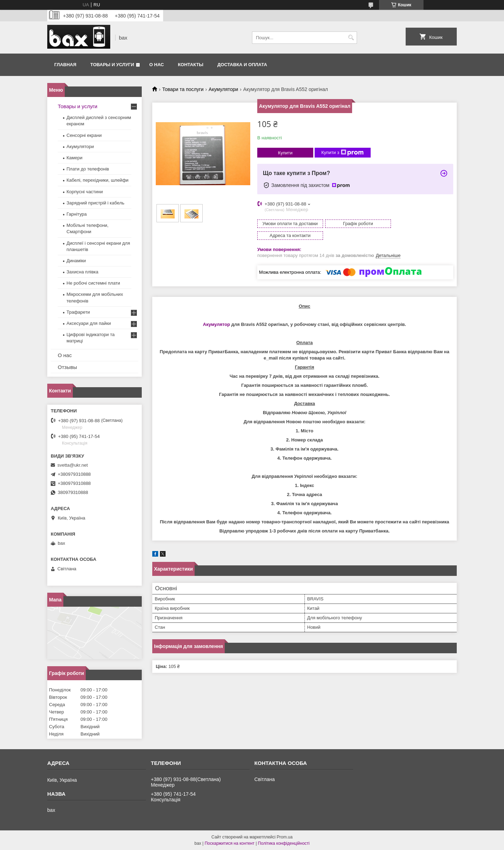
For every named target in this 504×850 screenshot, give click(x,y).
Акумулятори (223, 89)
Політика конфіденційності (284, 843)
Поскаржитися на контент (230, 843)
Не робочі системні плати (93, 283)
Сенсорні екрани (84, 135)
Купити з (342, 153)
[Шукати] (351, 38)
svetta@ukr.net (73, 465)
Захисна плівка (82, 272)
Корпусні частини (85, 192)
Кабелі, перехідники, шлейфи (97, 180)
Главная (65, 65)
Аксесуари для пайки (89, 323)
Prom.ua (285, 837)
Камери (74, 158)
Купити (285, 153)
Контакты (191, 65)
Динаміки (76, 261)
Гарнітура (77, 214)
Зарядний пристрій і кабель (95, 203)
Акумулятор (216, 312)
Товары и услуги (112, 65)
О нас (157, 65)
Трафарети (78, 312)
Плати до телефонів (88, 169)
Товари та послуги (183, 89)
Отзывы (67, 367)
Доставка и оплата (242, 65)
